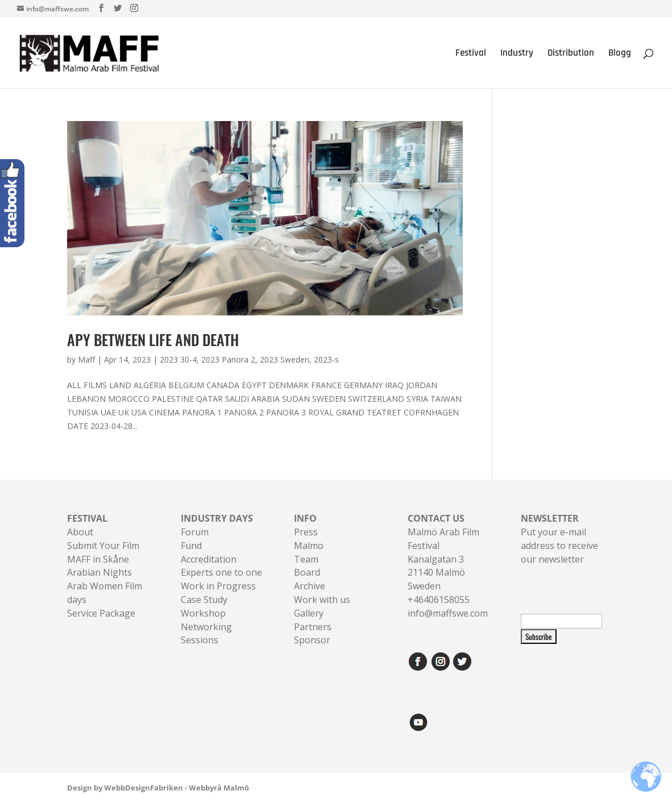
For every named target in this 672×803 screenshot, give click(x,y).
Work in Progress (218, 586)
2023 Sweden (285, 359)
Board (307, 572)
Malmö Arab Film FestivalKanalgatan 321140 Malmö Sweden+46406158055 (443, 559)
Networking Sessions (206, 634)
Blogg (620, 54)
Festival (471, 54)
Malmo (309, 546)
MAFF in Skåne (98, 559)
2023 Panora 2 (228, 359)
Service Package (101, 613)
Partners (313, 627)
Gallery (309, 613)
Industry (517, 54)
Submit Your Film (103, 546)
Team (306, 559)
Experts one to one (221, 572)
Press (306, 532)
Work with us (322, 600)
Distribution (571, 54)
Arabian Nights (99, 572)
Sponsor (312, 640)
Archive (310, 586)
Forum (195, 532)
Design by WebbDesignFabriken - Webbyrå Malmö (158, 788)
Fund (191, 546)
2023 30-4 (178, 359)
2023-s (326, 359)
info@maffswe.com (448, 613)
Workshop (203, 613)
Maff (86, 359)
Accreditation (209, 559)
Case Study (204, 600)
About (80, 532)
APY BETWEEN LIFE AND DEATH (153, 340)
